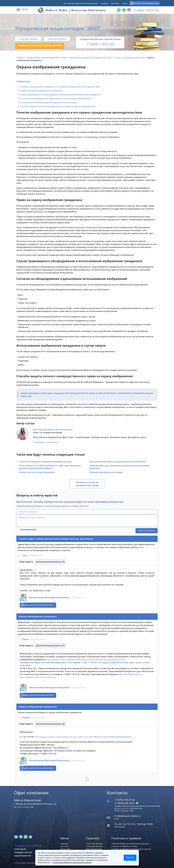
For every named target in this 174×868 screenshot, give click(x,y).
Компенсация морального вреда (106, 472)
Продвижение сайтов (27, 846)
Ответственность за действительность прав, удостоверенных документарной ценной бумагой (50, 467)
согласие (70, 858)
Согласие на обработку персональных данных (131, 849)
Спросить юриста (147, 530)
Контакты (115, 3)
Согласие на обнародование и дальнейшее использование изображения (56, 99)
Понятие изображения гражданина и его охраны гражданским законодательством (60, 87)
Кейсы (125, 3)
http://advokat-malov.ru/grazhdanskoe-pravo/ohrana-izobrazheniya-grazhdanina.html (86, 660)
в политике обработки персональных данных (72, 862)
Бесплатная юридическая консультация (81, 3)
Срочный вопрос (28, 530)
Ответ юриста (26, 562)
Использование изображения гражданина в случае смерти (49, 102)
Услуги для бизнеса (57, 39)
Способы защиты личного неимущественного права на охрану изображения (57, 106)
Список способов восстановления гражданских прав (46, 462)
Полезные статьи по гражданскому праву (87, 484)
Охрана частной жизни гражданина (37, 472)
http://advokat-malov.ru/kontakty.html (37, 677)
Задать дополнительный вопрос (38, 605)
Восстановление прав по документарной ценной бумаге (118, 462)
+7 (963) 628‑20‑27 (126, 803)
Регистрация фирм (94, 849)
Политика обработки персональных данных (130, 844)
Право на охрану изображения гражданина (41, 91)
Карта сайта (65, 849)
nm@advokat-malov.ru (132, 674)
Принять (130, 858)
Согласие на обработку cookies (124, 846)
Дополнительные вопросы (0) (50, 562)
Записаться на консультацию (145, 3)
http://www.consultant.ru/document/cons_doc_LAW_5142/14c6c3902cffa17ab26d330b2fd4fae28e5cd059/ (83, 737)
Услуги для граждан (28, 39)
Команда (104, 3)
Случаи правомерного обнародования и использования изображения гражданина (60, 95)
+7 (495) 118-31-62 (146, 10)
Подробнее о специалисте (46, 442)
